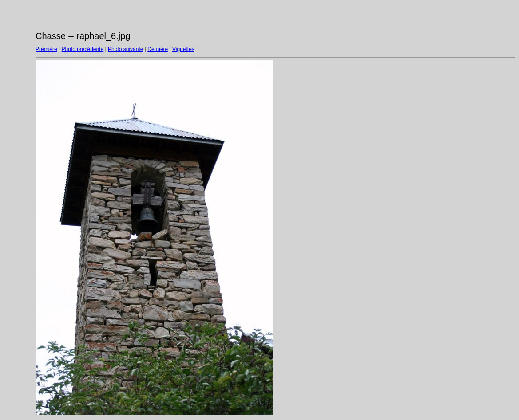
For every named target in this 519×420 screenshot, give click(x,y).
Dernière (158, 49)
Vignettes (183, 49)
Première (46, 49)
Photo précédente (82, 49)
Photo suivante (125, 49)
